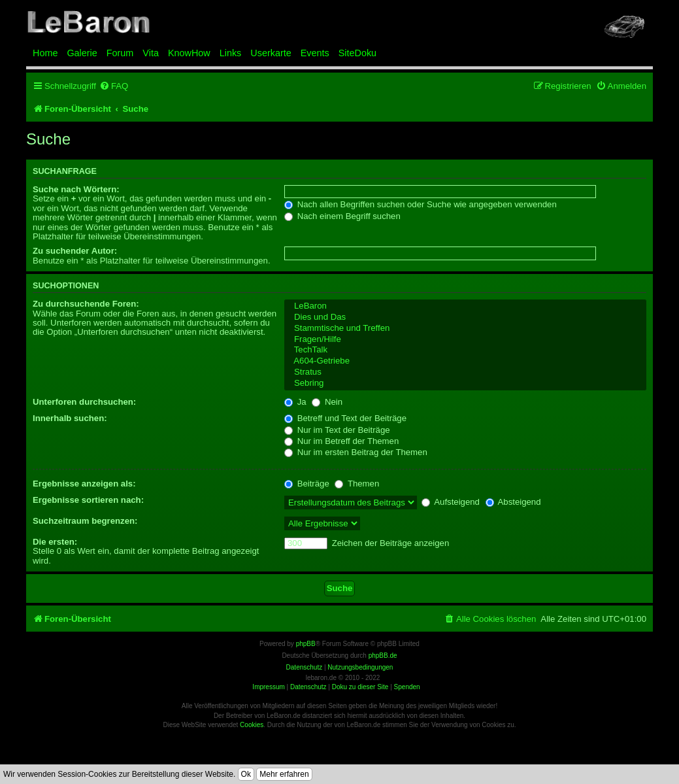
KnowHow (189, 53)
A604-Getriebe (465, 361)
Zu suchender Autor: (75, 251)
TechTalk (465, 350)
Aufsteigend (451, 502)
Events (315, 53)
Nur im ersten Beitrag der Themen (356, 452)
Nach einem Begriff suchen (342, 216)
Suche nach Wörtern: (76, 189)
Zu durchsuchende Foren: (86, 304)
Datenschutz (308, 687)
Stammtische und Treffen (465, 329)
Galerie (82, 53)
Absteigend (513, 502)
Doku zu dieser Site (360, 687)
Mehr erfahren (284, 774)
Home (45, 53)
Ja (295, 402)
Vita (151, 53)
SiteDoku (357, 53)
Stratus (465, 372)
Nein (327, 402)
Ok (246, 774)
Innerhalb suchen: (70, 418)
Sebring (465, 383)
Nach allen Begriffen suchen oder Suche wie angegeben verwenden (421, 204)
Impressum (268, 687)
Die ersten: (55, 542)
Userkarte (271, 53)
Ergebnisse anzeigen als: (84, 484)
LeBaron (465, 306)
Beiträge (307, 484)
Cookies (252, 725)
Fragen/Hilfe (465, 340)
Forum (120, 53)
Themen (357, 484)
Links (231, 53)
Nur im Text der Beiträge (337, 430)
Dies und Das (465, 317)
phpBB (306, 644)
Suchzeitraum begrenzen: (85, 521)
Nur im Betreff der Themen (341, 441)
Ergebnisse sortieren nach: (88, 500)
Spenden (407, 687)
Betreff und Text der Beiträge (345, 418)
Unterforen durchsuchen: (84, 402)
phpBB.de (383, 656)
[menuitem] (114, 86)
